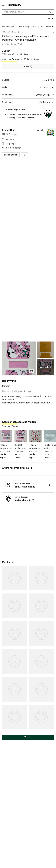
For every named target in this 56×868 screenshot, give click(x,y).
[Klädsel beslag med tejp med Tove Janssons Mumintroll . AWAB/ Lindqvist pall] (6, 436)
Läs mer (26, 54)
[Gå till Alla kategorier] (8, 26)
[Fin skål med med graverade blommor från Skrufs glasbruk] (50, 436)
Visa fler (28, 737)
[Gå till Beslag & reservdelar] (42, 26)
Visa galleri (45, 367)
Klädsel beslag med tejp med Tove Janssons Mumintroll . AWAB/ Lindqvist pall (6, 447)
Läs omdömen (11, 155)
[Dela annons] (52, 32)
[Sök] (50, 12)
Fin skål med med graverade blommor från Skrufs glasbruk (50, 447)
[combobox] (28, 12)
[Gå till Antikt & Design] (24, 26)
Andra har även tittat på (18, 468)
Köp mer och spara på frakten (21, 422)
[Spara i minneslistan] (28, 66)
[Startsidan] (14, 5)
